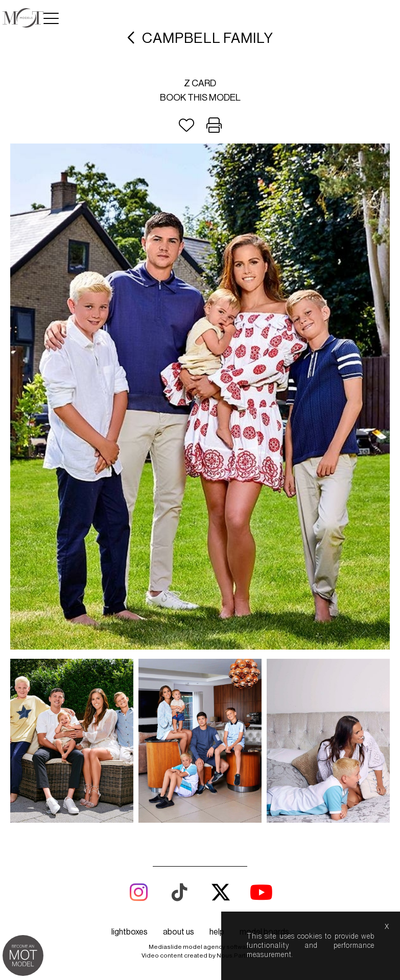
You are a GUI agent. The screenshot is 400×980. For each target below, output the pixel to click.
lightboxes (130, 932)
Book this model (200, 98)
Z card (200, 83)
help (217, 932)
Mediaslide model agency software (200, 947)
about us (179, 932)
